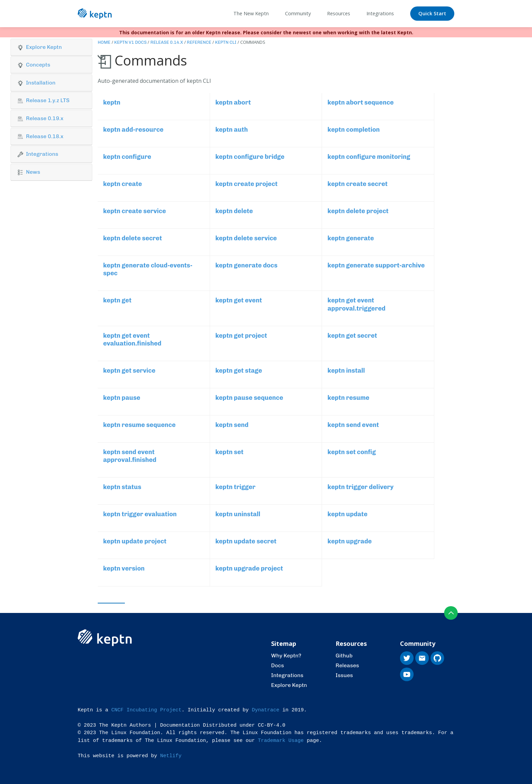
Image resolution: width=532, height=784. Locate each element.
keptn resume (348, 398)
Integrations (287, 675)
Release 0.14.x (167, 42)
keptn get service (129, 371)
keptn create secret (357, 184)
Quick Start (432, 13)
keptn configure (127, 157)
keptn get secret (352, 336)
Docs (278, 665)
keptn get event (239, 300)
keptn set (230, 452)
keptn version (124, 568)
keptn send (232, 425)
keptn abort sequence (360, 102)
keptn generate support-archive (376, 265)
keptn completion (354, 130)
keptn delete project (358, 211)
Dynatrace (265, 710)
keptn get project (241, 336)
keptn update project (135, 541)
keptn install (346, 371)
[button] (51, 47)
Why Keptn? (286, 656)
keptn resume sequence (139, 425)
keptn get (117, 300)
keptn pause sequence (249, 398)
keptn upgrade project (249, 568)
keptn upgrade (349, 541)
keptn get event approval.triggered (356, 304)
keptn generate (351, 238)
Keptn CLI (226, 42)
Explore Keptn (289, 685)
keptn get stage (239, 371)
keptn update (347, 514)
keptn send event (353, 425)
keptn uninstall (238, 514)
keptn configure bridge (250, 157)
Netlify (171, 756)
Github (344, 656)
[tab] (51, 47)
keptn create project (246, 184)
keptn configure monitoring (369, 157)
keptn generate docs (246, 265)
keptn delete (234, 211)
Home (104, 42)
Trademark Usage (281, 741)
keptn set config (351, 452)
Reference (199, 42)
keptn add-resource (133, 130)
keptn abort (233, 102)
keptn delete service (246, 238)
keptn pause (122, 398)
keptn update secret (246, 541)
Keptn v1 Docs (131, 42)
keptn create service (135, 211)
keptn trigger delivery (360, 487)
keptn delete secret (132, 238)
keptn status (122, 487)
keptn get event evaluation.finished (132, 340)
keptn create (122, 184)
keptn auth (232, 130)
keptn (112, 102)
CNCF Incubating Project (146, 710)
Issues (344, 675)
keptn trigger (235, 487)
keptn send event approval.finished (130, 456)
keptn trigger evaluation (140, 514)
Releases (347, 665)
